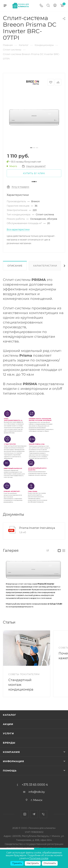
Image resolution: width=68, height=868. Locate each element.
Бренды (9, 743)
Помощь (10, 771)
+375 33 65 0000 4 (35, 785)
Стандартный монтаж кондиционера (21, 685)
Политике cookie (39, 858)
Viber (43, 814)
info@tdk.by (37, 792)
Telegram (34, 814)
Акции (8, 724)
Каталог (10, 715)
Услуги (8, 733)
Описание (15, 266)
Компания (11, 752)
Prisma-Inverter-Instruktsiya (37, 528)
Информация (14, 761)
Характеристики (45, 266)
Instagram (25, 814)
